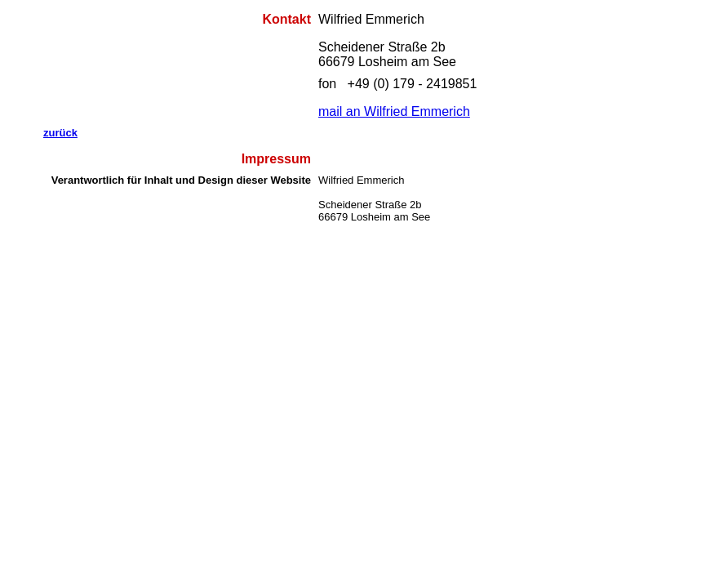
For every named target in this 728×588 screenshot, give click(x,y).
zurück (60, 133)
